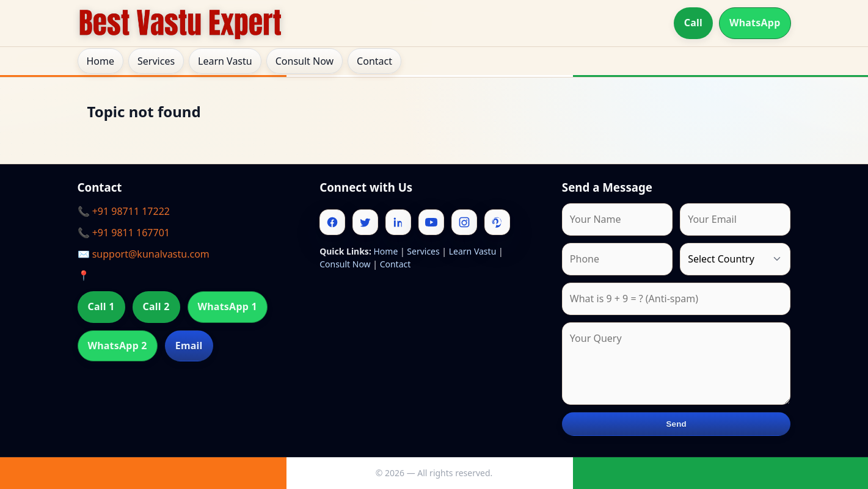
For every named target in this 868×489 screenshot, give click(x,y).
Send (676, 424)
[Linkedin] (398, 222)
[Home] (180, 23)
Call (693, 23)
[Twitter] (365, 222)
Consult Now (305, 61)
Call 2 (156, 306)
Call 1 (101, 306)
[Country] (735, 259)
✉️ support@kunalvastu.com (144, 254)
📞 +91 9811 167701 (124, 233)
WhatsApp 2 (118, 346)
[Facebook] (332, 222)
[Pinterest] (497, 222)
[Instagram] (464, 222)
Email (189, 346)
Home (101, 61)
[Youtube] (431, 222)
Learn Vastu (225, 61)
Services (156, 61)
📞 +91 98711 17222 (124, 211)
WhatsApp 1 (228, 306)
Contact (374, 61)
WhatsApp (755, 23)
